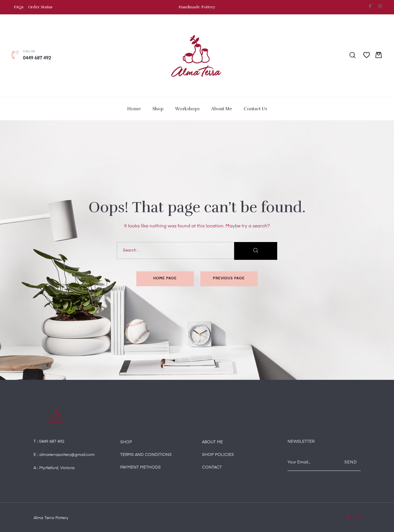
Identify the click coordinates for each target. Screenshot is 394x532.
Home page (165, 278)
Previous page (229, 278)
